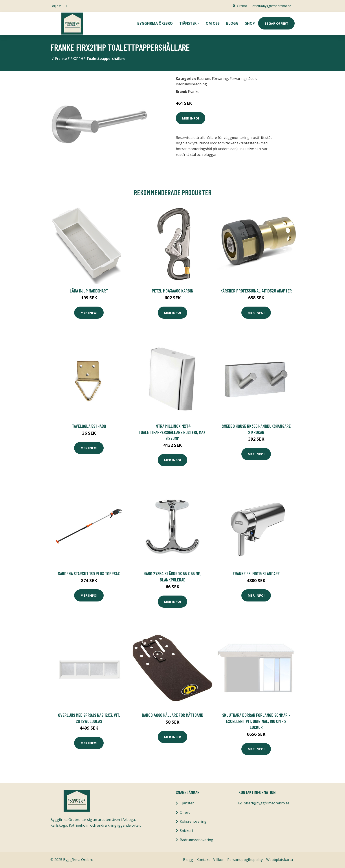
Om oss (213, 23)
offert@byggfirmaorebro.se (272, 6)
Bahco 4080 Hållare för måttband (173, 715)
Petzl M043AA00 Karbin (173, 291)
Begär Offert (276, 23)
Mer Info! (191, 118)
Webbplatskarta (280, 860)
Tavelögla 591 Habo (89, 426)
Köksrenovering (193, 821)
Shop (250, 23)
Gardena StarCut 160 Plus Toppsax (89, 573)
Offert (185, 812)
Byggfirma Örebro (155, 23)
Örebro (242, 6)
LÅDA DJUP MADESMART (89, 291)
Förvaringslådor (243, 79)
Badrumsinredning (191, 84)
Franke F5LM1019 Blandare (256, 573)
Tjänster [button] (188, 23)
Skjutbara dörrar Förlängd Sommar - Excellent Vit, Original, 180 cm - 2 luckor (256, 721)
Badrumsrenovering (196, 840)
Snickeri (186, 831)
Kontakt (203, 860)
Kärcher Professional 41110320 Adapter (256, 291)
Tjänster (187, 803)
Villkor (218, 860)
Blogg (232, 23)
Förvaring (220, 79)
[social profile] (66, 6)
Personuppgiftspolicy (245, 860)
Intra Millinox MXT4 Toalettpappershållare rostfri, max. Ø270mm (172, 432)
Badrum (204, 79)
